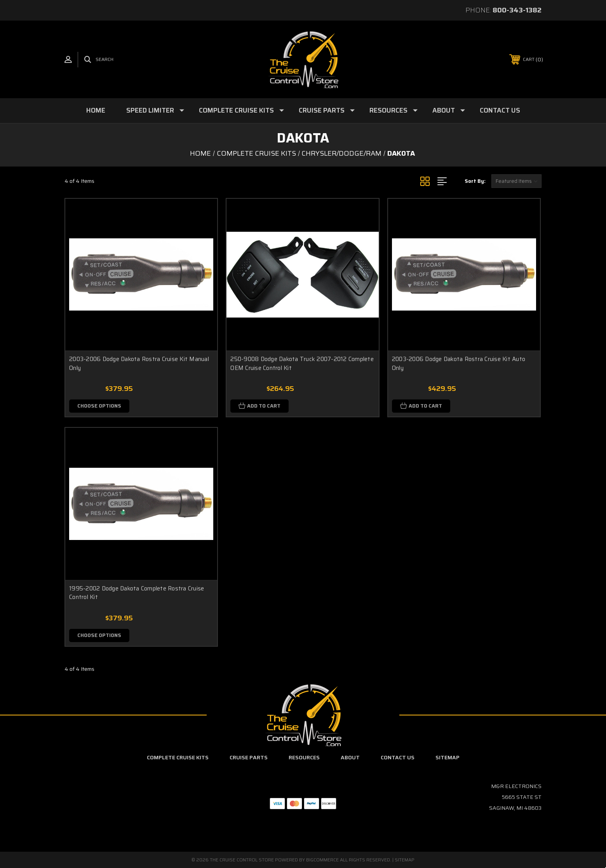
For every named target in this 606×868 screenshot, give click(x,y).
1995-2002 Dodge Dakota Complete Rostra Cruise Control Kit (137, 593)
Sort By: (475, 181)
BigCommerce (322, 860)
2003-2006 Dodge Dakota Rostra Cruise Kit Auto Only (459, 364)
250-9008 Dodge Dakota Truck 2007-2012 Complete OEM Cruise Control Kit (302, 364)
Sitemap (448, 757)
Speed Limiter (155, 110)
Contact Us (500, 110)
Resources (394, 110)
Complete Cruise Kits (241, 110)
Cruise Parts (327, 110)
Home (96, 110)
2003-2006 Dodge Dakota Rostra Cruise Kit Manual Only (139, 364)
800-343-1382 (517, 10)
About (449, 110)
